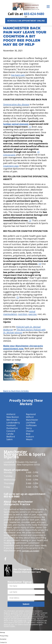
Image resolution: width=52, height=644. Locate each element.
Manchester (32, 420)
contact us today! (31, 551)
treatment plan (11, 166)
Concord (11, 431)
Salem (10, 439)
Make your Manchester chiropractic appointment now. (23, 347)
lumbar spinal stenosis (16, 124)
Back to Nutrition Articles (16, 391)
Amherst (11, 414)
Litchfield (31, 423)
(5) (18, 297)
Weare (29, 439)
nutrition (23, 314)
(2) (38, 152)
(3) (30, 220)
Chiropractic (9, 155)
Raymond (31, 414)
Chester (30, 431)
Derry (29, 428)
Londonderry (13, 423)
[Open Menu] (48, 7)
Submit (26, 604)
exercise (32, 314)
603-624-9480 (34, 14)
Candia (10, 434)
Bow (28, 434)
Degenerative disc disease (16, 104)
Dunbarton (12, 428)
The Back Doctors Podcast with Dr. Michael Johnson (24, 331)
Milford (30, 417)
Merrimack (12, 420)
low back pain (18, 75)
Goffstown (31, 425)
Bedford (11, 437)
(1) (30, 127)
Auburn (30, 437)
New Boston (13, 417)
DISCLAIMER (18, 621)
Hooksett (11, 425)
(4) (40, 264)
